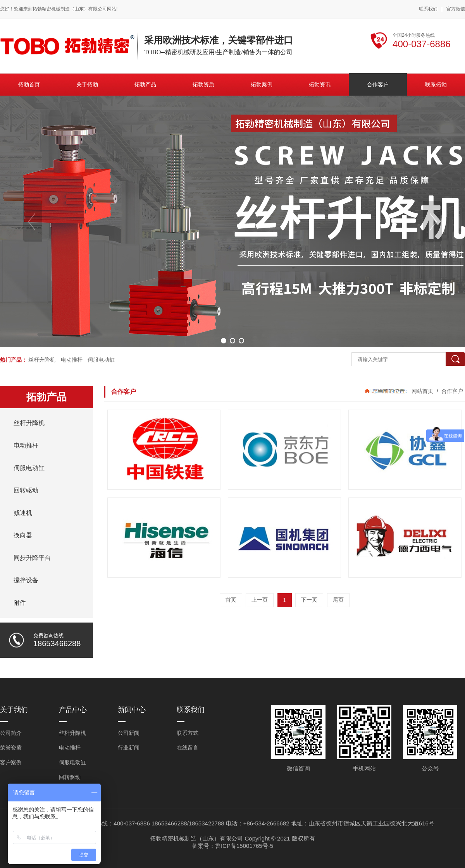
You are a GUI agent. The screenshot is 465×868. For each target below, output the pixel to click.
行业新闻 (129, 748)
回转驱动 (70, 777)
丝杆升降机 (42, 360)
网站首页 (422, 391)
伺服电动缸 (101, 360)
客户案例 (11, 762)
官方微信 (456, 9)
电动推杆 (72, 360)
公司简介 (11, 733)
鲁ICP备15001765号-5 (244, 846)
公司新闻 (129, 733)
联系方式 (188, 733)
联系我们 (428, 9)
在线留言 (188, 748)
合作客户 (451, 391)
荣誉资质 (11, 748)
